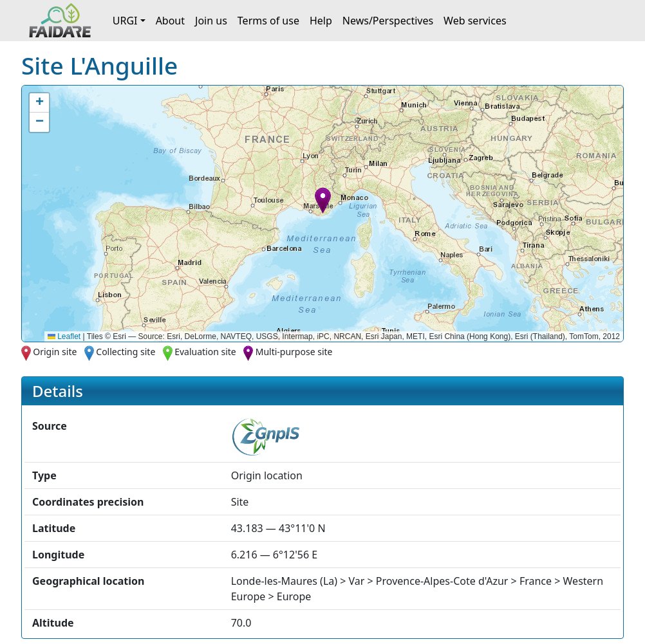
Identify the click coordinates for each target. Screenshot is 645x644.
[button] (323, 200)
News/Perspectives (388, 21)
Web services (475, 21)
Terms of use (268, 21)
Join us (211, 21)
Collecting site (126, 352)
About (170, 21)
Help (321, 21)
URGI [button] (125, 21)
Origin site (55, 352)
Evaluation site (205, 352)
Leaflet (64, 336)
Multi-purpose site (294, 352)
